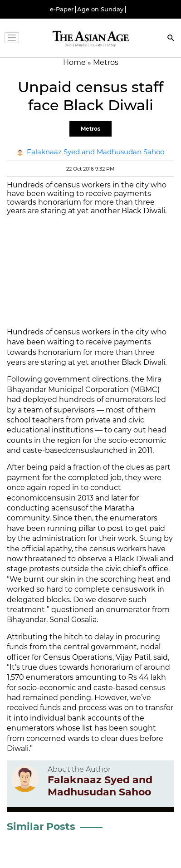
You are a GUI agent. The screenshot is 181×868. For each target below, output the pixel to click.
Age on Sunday (100, 9)
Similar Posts (41, 826)
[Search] (171, 39)
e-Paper (62, 9)
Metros (90, 129)
